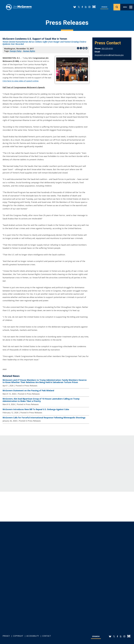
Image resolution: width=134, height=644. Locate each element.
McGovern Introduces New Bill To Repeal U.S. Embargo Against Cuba (36, 409)
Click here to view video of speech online (21, 81)
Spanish (104, 7)
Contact (47, 636)
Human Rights (29, 51)
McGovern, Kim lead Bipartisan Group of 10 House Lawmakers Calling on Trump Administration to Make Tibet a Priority (41, 400)
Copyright (18, 636)
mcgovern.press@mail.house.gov (109, 55)
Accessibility (33, 636)
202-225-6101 (107, 48)
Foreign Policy (16, 51)
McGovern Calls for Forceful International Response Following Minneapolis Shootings (44, 418)
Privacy (6, 636)
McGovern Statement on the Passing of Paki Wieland (28, 391)
